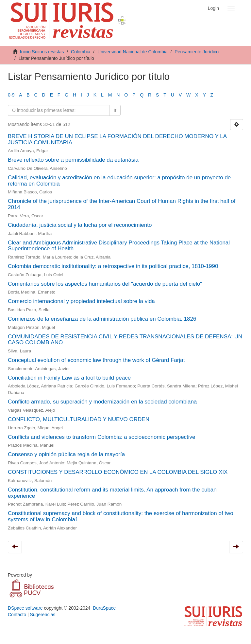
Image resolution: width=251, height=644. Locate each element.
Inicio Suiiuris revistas (42, 52)
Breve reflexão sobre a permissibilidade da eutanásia (73, 160)
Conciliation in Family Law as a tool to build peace (69, 378)
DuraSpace (104, 608)
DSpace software (25, 608)
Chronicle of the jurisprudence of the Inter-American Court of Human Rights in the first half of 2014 (122, 204)
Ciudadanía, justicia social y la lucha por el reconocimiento (80, 225)
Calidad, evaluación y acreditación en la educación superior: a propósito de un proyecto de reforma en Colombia (119, 181)
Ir (115, 110)
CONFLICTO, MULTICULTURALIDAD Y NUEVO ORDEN (79, 419)
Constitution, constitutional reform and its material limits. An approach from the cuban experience (112, 493)
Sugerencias (42, 615)
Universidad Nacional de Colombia (133, 52)
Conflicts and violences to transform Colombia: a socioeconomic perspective (102, 437)
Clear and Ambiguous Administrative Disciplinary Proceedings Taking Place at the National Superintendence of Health (119, 246)
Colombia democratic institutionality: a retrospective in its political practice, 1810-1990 (113, 266)
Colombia (81, 52)
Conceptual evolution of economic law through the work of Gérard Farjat (96, 360)
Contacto (17, 615)
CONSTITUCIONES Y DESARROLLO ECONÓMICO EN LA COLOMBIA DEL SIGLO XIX (118, 472)
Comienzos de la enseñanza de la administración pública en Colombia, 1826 (102, 319)
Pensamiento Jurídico (197, 52)
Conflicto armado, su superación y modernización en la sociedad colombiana (102, 402)
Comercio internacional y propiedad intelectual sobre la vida (81, 301)
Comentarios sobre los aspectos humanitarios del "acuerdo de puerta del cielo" (105, 284)
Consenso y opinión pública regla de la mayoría (66, 454)
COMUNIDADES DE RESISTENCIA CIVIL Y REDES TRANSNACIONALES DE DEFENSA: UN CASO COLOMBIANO (125, 340)
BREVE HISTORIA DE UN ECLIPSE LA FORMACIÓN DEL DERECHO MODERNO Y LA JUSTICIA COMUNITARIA (117, 139)
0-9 (11, 95)
